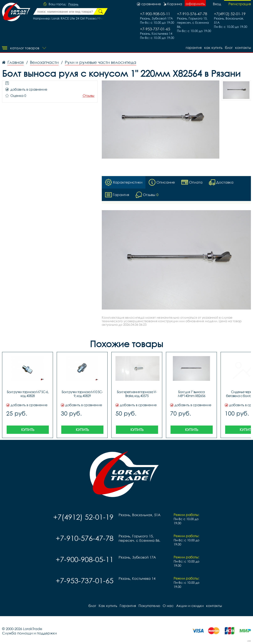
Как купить (213, 47)
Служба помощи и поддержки (29, 633)
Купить (28, 430)
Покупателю (149, 606)
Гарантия (194, 47)
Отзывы (88, 96)
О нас (168, 606)
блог (229, 47)
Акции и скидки (190, 606)
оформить (195, 4)
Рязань (73, 4)
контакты (243, 47)
